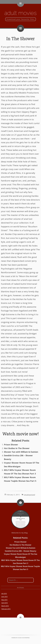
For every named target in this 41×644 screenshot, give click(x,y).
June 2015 (4, 597)
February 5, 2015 (13, 495)
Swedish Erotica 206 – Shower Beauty (20, 551)
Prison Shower (11, 445)
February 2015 (6, 609)
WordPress (27, 638)
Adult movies (20, 13)
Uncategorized (29, 495)
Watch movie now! (20, 434)
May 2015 (4, 600)
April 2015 (5, 603)
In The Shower (21, 39)
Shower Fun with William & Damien (21, 452)
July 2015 (4, 594)
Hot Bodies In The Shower (17, 448)
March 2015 (5, 606)
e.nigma (20, 638)
